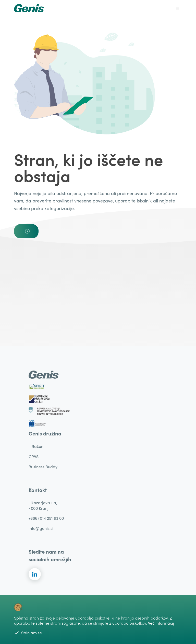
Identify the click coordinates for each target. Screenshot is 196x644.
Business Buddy (43, 467)
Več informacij (161, 623)
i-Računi (36, 446)
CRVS (34, 456)
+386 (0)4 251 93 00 (46, 518)
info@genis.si (41, 528)
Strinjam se (28, 633)
